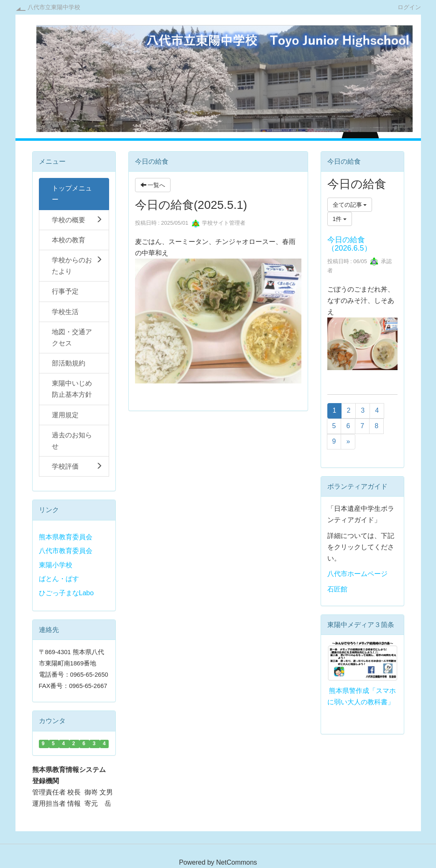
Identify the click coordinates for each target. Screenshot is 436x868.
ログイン (409, 7)
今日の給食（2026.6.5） (349, 244)
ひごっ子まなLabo (66, 593)
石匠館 (337, 589)
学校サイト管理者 (219, 223)
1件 (340, 219)
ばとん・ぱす (59, 579)
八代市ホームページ (357, 574)
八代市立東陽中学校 (54, 7)
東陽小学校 (56, 565)
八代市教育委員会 (66, 551)
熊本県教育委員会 (66, 537)
